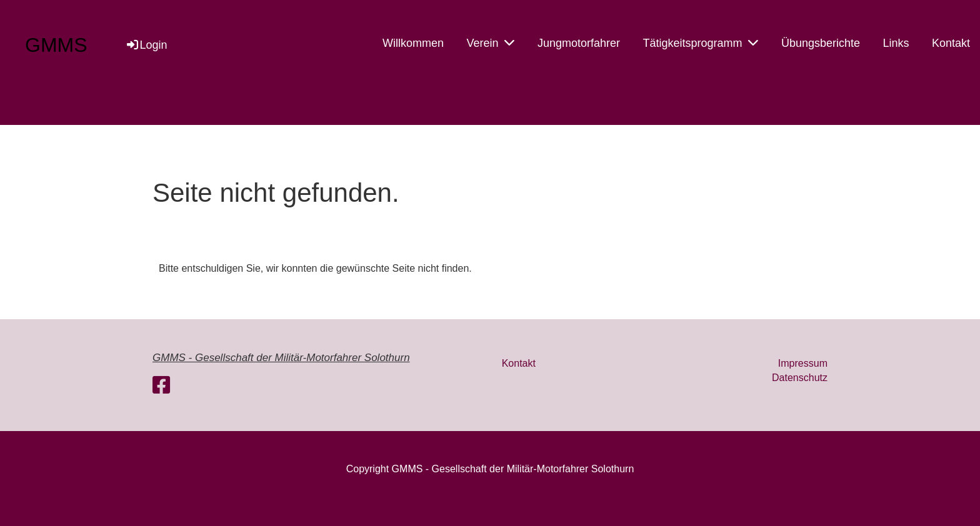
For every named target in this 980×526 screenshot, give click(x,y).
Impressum (803, 363)
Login (146, 45)
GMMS (56, 45)
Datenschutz (800, 378)
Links (896, 43)
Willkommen (413, 43)
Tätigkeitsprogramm (700, 42)
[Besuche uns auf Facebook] (161, 385)
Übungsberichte (821, 43)
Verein (490, 42)
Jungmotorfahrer (579, 43)
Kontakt (951, 43)
